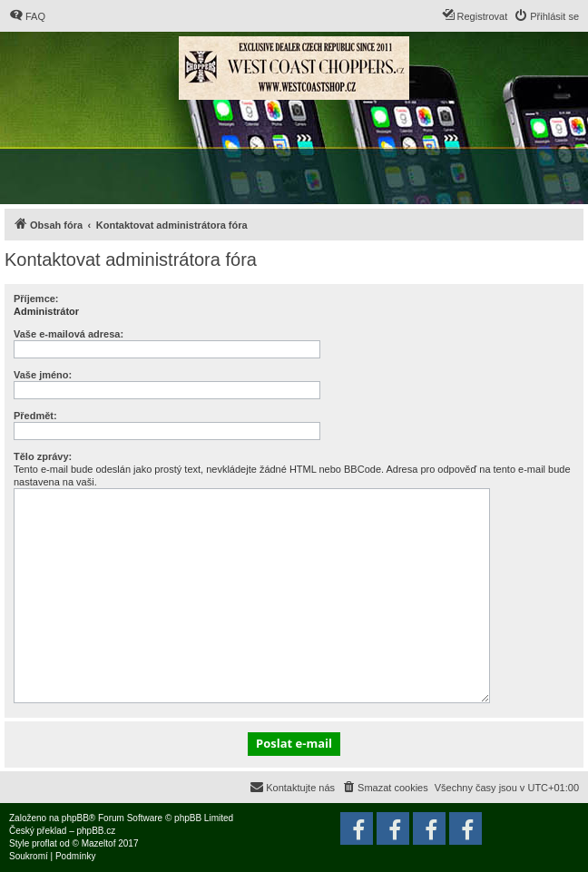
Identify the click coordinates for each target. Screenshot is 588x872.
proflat (44, 843)
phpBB (75, 818)
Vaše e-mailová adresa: (69, 334)
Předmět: (35, 416)
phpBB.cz (96, 831)
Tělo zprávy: (43, 456)
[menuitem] (27, 16)
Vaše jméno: (43, 375)
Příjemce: (36, 299)
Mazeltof (99, 843)
